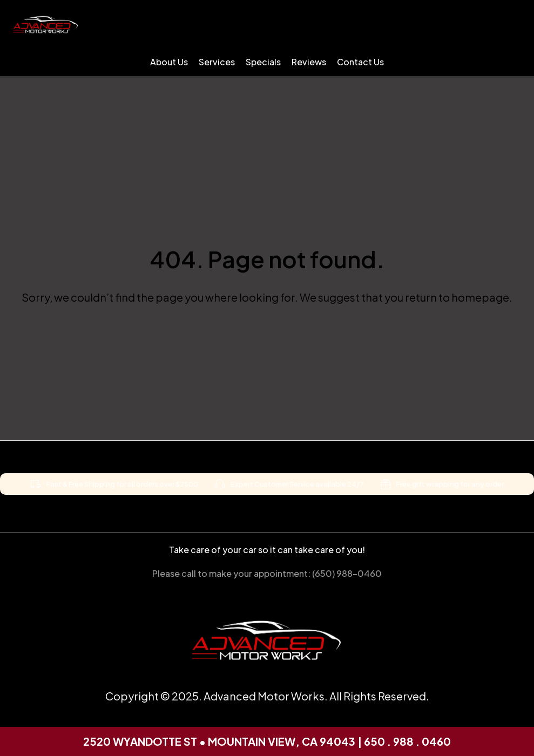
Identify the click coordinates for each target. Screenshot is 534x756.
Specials (263, 62)
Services (217, 62)
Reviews (309, 62)
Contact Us (360, 62)
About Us (169, 62)
